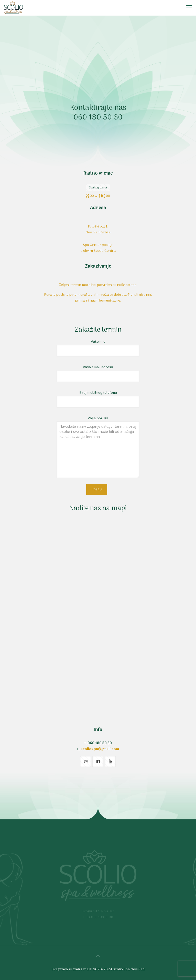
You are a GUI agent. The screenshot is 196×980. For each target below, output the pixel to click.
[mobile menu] (189, 8)
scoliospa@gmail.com (100, 749)
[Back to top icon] (98, 957)
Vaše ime (98, 348)
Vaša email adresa (98, 373)
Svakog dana (98, 188)
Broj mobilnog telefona (98, 399)
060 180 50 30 (98, 118)
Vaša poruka (98, 447)
